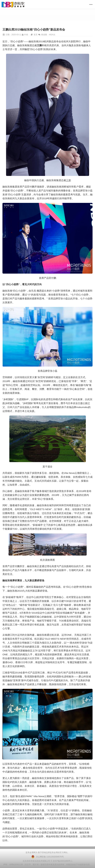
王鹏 (68, 180)
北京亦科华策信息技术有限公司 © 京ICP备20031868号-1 (47, 861)
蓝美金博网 (30, 852)
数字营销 (42, 852)
